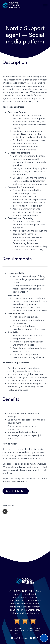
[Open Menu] (45, 6)
